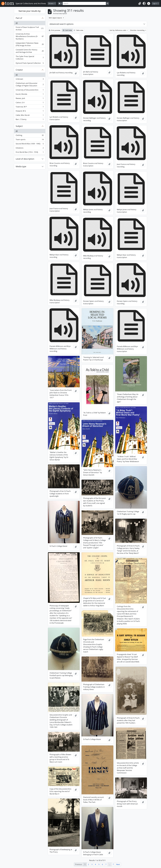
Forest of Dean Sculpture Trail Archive (30, 28)
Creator (19, 70)
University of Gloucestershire (30, 90)
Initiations (30, 148)
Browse (51, 3)
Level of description (25, 159)
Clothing (30, 136)
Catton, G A (30, 103)
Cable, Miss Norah (30, 116)
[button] (140, 3)
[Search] (84, 3)
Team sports (30, 140)
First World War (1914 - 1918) (30, 153)
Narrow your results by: (30, 11)
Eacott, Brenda (30, 95)
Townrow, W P (30, 107)
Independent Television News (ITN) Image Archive (30, 44)
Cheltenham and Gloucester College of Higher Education (30, 84)
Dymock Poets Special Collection (30, 63)
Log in (155, 3)
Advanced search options (62, 24)
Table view (78, 30)
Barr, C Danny (30, 120)
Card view (67, 30)
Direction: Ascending (138, 30)
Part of (19, 18)
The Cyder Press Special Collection (30, 58)
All (17, 23)
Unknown (30, 79)
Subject (19, 126)
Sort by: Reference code (118, 30)
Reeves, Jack (30, 99)
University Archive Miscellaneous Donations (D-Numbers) (30, 36)
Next (118, 864)
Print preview (54, 30)
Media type (21, 166)
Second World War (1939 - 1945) (30, 144)
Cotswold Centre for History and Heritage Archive (30, 51)
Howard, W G (30, 111)
